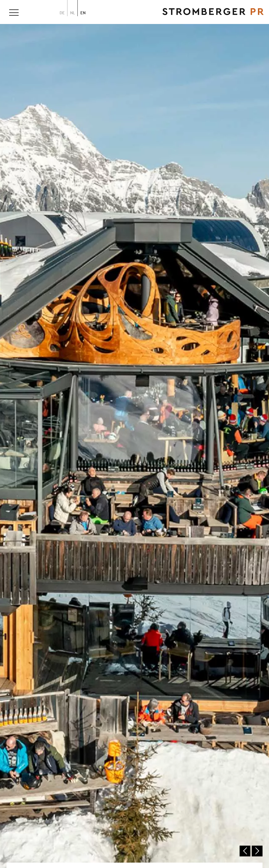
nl (73, 13)
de (62, 13)
